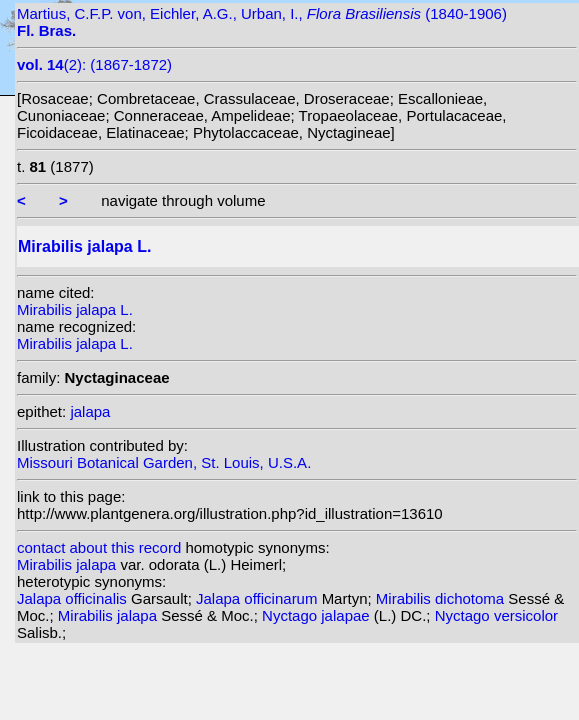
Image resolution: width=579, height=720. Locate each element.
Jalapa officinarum (259, 598)
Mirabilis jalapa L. (75, 309)
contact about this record (99, 547)
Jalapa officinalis (74, 598)
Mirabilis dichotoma (442, 598)
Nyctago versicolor (496, 615)
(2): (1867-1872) (94, 64)
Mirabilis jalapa (68, 564)
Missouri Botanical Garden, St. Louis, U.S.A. (164, 462)
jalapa (90, 411)
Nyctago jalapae (318, 615)
